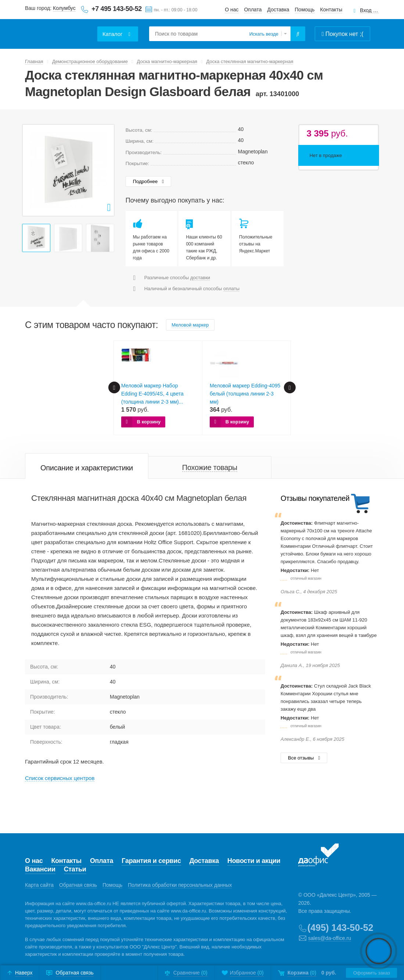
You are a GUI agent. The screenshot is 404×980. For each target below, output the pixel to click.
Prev (32, 170)
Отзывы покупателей (315, 498)
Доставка (278, 10)
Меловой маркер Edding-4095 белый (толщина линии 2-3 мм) (245, 394)
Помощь (305, 10)
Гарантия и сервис (151, 861)
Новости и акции (254, 861)
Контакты (331, 10)
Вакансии (40, 869)
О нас (232, 10)
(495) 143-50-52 (340, 928)
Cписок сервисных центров (60, 778)
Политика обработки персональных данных (180, 885)
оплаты (231, 289)
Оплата (253, 10)
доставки (200, 278)
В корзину (149, 422)
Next (105, 170)
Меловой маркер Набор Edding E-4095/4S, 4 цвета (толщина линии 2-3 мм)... (152, 394)
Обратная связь (78, 885)
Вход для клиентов (369, 10)
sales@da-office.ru (330, 938)
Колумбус (64, 8)
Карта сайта (39, 885)
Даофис (60, 30)
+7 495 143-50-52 (117, 9)
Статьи (75, 869)
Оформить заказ (371, 973)
